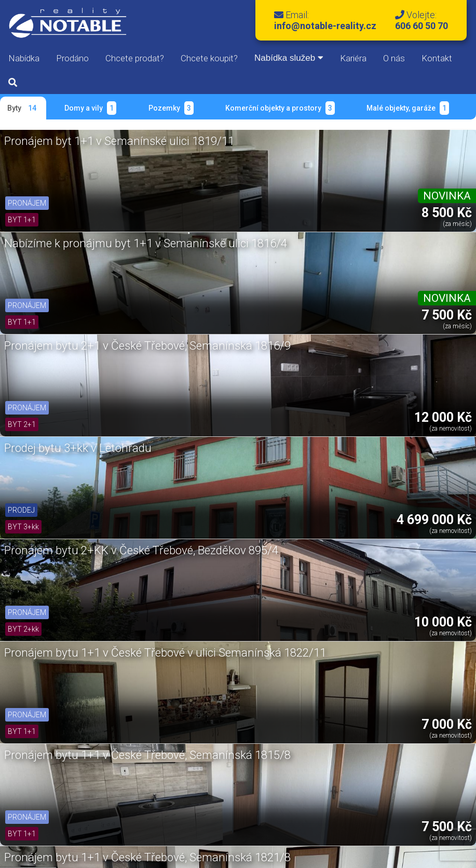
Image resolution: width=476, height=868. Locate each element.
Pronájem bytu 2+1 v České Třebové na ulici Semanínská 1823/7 (391, 375)
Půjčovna (217, 824)
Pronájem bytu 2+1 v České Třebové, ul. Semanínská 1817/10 (233, 593)
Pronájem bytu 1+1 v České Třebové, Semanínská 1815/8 (76, 375)
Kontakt (437, 58)
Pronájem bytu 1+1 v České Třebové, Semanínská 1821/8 (233, 375)
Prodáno (72, 58)
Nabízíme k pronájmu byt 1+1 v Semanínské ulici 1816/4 (227, 157)
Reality (38, 824)
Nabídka (24, 58)
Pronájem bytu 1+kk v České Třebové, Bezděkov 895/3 (393, 477)
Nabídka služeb (289, 58)
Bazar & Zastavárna (153, 824)
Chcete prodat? (135, 58)
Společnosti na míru (282, 824)
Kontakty (435, 824)
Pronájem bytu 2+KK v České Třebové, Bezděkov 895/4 (227, 266)
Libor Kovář (426, 857)
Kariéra (353, 58)
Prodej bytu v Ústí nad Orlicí (233, 471)
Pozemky (171, 108)
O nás (394, 58)
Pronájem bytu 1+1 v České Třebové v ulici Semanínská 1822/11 (391, 266)
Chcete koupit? (209, 58)
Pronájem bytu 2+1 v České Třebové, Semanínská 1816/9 (391, 157)
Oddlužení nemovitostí (368, 824)
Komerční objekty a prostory (280, 108)
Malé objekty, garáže (408, 108)
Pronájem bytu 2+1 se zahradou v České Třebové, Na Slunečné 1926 (74, 484)
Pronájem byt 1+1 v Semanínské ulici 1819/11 (72, 150)
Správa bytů (84, 824)
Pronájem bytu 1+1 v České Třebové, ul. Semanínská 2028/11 (76, 593)
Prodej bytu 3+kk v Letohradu (53, 259)
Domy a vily (90, 108)
